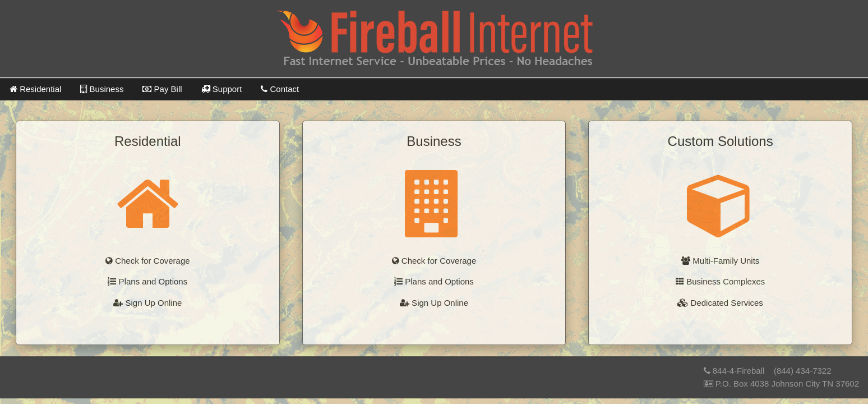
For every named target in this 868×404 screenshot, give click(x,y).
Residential (35, 89)
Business (102, 89)
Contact (280, 89)
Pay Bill (162, 89)
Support (222, 89)
